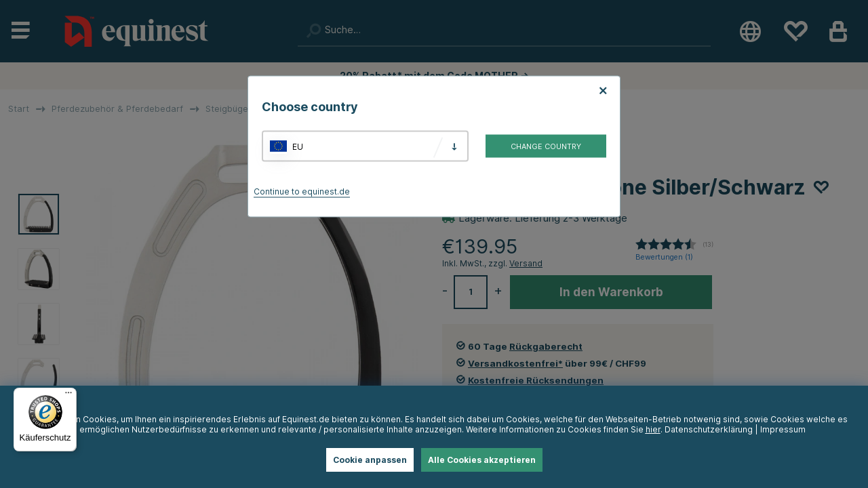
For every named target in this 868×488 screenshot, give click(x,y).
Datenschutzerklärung (709, 429)
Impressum (783, 429)
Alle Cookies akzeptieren (482, 460)
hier (653, 429)
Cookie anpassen (370, 460)
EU (298, 146)
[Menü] (68, 396)
